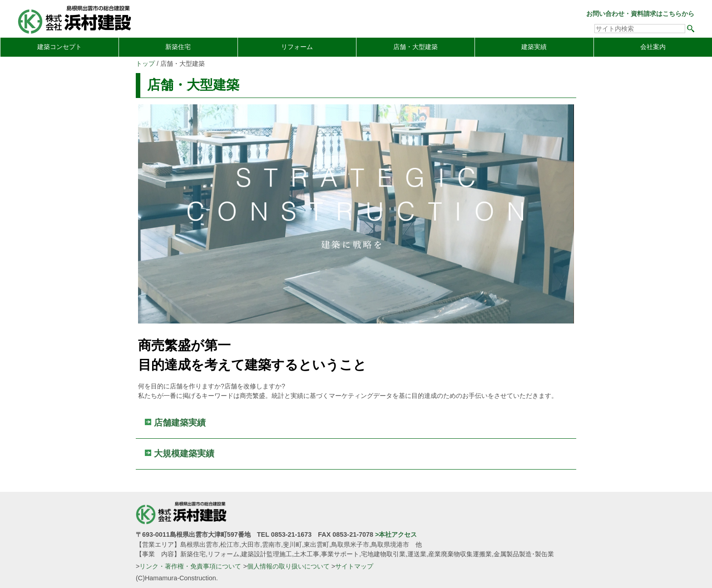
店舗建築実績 (180, 423)
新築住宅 (178, 47)
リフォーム (297, 47)
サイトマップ (354, 566)
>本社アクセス (396, 534)
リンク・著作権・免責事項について (190, 566)
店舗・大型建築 (415, 47)
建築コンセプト (59, 47)
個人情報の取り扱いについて (288, 566)
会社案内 (653, 47)
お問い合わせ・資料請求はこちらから (640, 14)
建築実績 (534, 47)
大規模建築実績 (184, 453)
